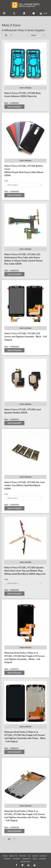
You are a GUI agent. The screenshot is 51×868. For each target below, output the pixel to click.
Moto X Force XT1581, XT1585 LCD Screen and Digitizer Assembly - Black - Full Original (25, 336)
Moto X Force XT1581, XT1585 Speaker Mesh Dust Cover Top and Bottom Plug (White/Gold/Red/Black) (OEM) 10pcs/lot (25, 571)
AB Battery (25, 862)
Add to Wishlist (25, 88)
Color (6, 181)
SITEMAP (42, 859)
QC (29, 856)
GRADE (35, 856)
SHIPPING (7, 859)
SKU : (7, 103)
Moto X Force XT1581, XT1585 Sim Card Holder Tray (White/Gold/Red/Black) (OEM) (25, 485)
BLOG (35, 859)
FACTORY (23, 856)
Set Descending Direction (48, 35)
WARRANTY (27, 859)
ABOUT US (13, 856)
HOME (5, 856)
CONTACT (43, 856)
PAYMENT (17, 859)
